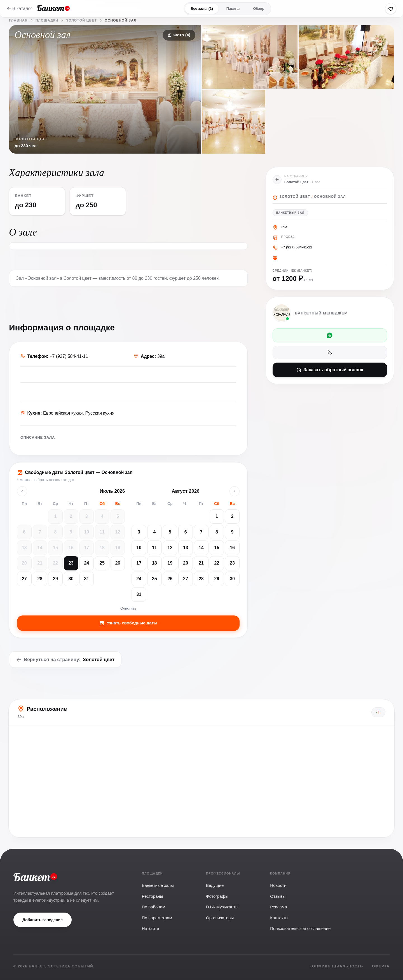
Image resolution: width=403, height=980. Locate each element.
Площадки (47, 20)
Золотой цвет (81, 20)
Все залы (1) (202, 9)
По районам (154, 907)
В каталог (19, 9)
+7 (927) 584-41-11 (297, 247)
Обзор (259, 9)
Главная (18, 20)
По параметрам (157, 918)
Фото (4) (179, 35)
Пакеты (233, 9)
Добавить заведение (43, 920)
